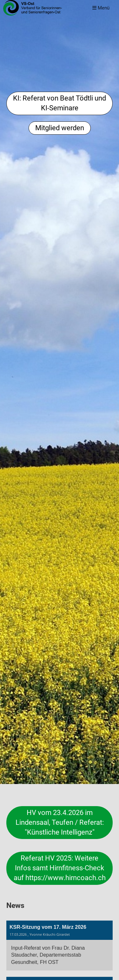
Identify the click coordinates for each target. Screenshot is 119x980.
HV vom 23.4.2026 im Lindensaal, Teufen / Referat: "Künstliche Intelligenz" (60, 822)
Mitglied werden (60, 128)
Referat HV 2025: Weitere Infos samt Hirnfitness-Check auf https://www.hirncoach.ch (60, 868)
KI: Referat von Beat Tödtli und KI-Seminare (60, 103)
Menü (101, 8)
